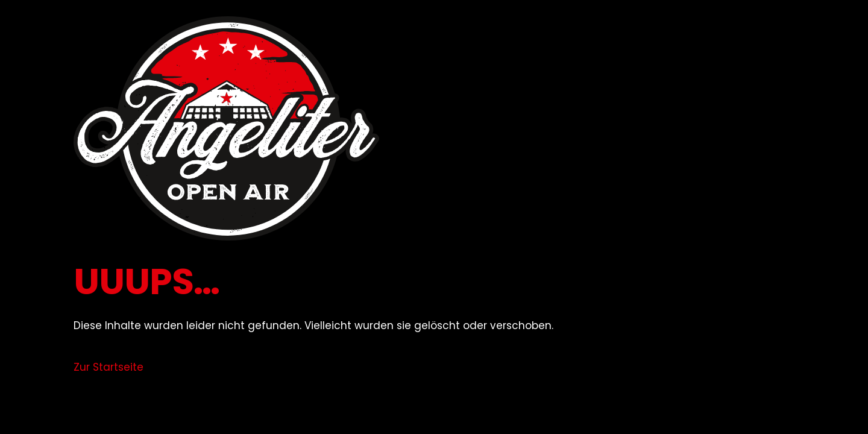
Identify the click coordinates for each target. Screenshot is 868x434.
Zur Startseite (108, 367)
